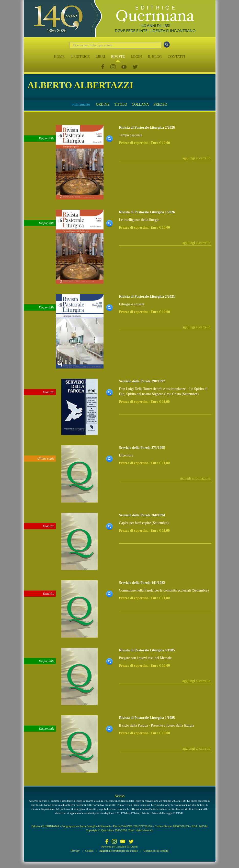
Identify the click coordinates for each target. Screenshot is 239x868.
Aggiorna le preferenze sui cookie (119, 851)
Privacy (75, 851)
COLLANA (140, 104)
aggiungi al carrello (196, 158)
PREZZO (160, 104)
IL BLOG (155, 57)
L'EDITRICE (80, 57)
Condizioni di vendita (156, 851)
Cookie (89, 851)
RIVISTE (118, 57)
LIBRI (100, 57)
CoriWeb (121, 847)
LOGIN (136, 57)
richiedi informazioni (195, 478)
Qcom (134, 847)
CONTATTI (176, 57)
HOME (59, 57)
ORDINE (103, 104)
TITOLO (121, 104)
